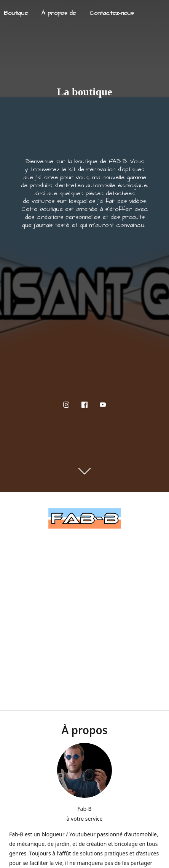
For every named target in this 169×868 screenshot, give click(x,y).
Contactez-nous (112, 13)
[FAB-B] (84, 518)
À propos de (59, 13)
